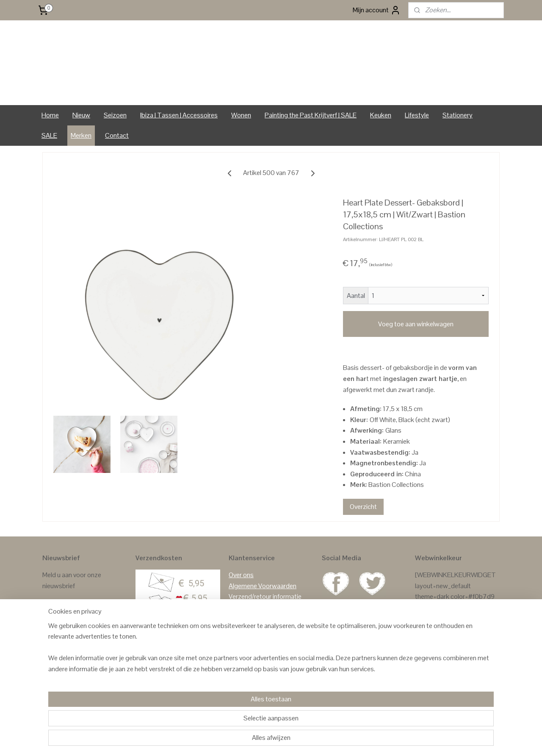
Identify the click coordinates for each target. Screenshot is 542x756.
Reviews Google (438, 673)
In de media (245, 662)
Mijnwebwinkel (355, 740)
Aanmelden (65, 607)
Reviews (427, 662)
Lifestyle (417, 115)
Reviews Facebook (442, 683)
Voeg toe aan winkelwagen (416, 324)
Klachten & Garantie (257, 618)
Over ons (241, 575)
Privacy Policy (248, 629)
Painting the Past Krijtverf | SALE (311, 115)
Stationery (458, 115)
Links (236, 651)
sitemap (252, 740)
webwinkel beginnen (292, 740)
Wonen (241, 115)
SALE (49, 135)
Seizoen (115, 115)
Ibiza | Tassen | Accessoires (179, 115)
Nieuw (81, 115)
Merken (81, 135)
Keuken (381, 115)
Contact (117, 135)
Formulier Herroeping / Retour (271, 607)
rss (265, 740)
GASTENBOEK (462, 662)
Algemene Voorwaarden (263, 586)
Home (50, 115)
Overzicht (363, 507)
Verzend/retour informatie (265, 596)
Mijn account (377, 10)
